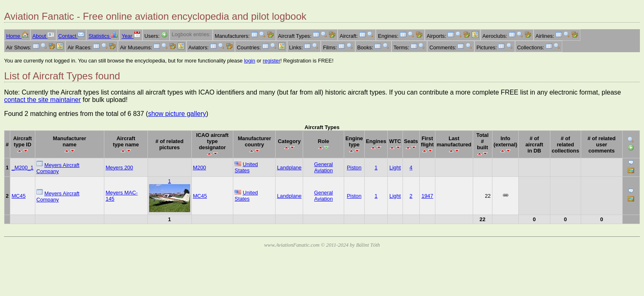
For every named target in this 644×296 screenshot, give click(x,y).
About (43, 36)
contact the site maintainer (43, 100)
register (272, 61)
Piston (354, 168)
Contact (71, 36)
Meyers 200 (119, 168)
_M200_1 (22, 168)
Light (395, 168)
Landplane (289, 168)
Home (17, 36)
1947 (427, 196)
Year (131, 36)
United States (246, 167)
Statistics (103, 36)
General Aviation (324, 167)
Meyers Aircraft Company (58, 168)
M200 (200, 168)
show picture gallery (177, 114)
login (250, 61)
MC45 (18, 196)
